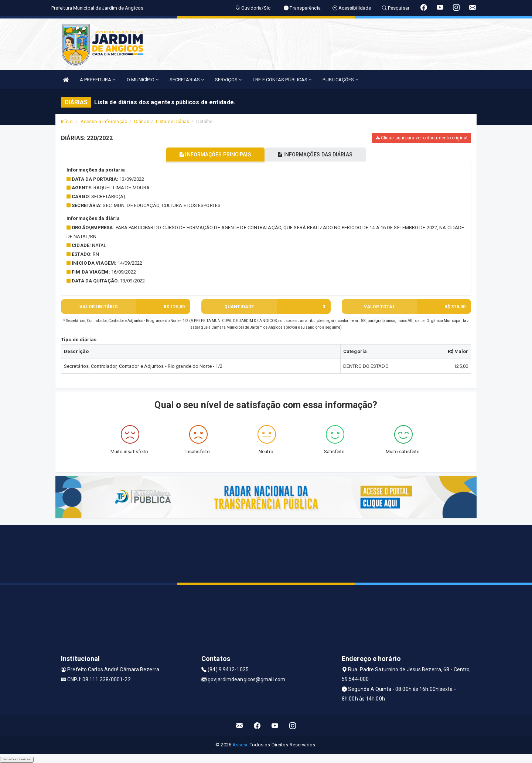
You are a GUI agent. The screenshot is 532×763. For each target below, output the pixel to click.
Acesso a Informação (104, 121)
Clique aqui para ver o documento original (422, 138)
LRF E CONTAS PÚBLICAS (282, 80)
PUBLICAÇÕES (340, 80)
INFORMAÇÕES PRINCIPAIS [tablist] (213, 155)
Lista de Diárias (173, 121)
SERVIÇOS (228, 80)
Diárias (142, 121)
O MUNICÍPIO (143, 80)
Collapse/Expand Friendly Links (17, 759)
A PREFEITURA (98, 80)
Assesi (240, 745)
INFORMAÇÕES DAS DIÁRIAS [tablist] (317, 155)
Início (67, 121)
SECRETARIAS (187, 80)
